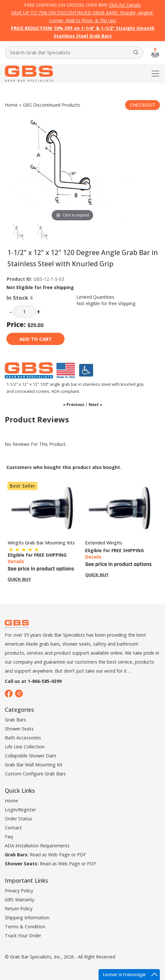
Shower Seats (19, 729)
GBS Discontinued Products (52, 105)
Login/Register (20, 810)
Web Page (59, 855)
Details (16, 561)
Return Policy (19, 909)
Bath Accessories (23, 738)
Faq (9, 837)
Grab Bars (15, 720)
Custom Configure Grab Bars (35, 774)
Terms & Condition (25, 927)
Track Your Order (23, 936)
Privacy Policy (19, 891)
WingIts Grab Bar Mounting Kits (41, 543)
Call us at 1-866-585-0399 (33, 681)
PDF (82, 855)
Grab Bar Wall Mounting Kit (34, 765)
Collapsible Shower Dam (30, 756)
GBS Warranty (20, 900)
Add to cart (35, 339)
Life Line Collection (25, 747)
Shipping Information (27, 918)
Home (11, 105)
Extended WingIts (104, 543)
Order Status (18, 819)
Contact (13, 828)
